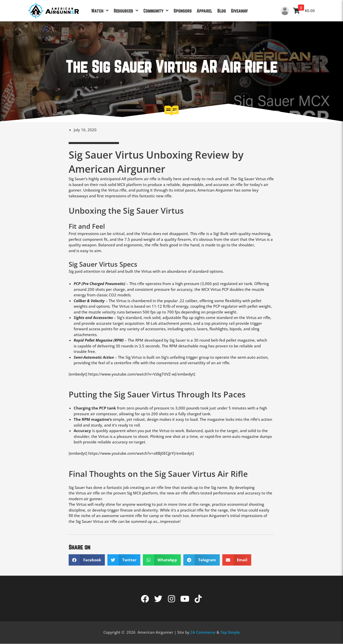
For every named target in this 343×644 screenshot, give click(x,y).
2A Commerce (203, 632)
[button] (87, 560)
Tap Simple (230, 632)
